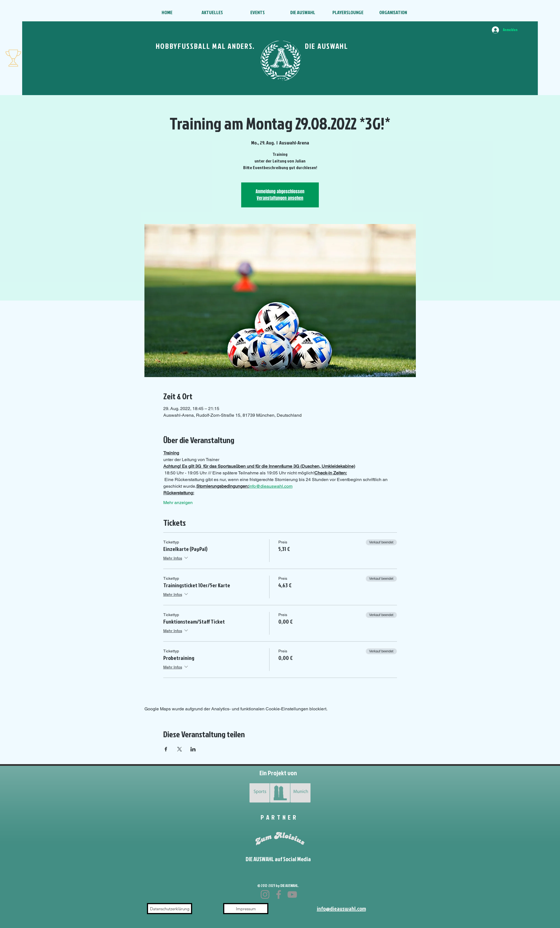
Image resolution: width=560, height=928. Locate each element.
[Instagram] (265, 894)
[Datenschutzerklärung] (170, 909)
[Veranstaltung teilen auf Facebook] (166, 749)
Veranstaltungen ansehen (280, 198)
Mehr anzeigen (178, 503)
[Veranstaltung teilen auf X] (180, 749)
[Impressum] (246, 909)
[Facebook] (279, 894)
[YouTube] (292, 894)
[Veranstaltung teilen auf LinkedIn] (193, 749)
